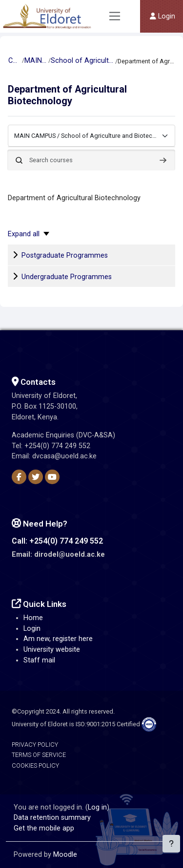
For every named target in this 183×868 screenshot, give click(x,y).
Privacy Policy (35, 745)
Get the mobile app (44, 828)
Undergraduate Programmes (67, 277)
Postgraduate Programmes (65, 255)
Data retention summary (52, 818)
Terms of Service (39, 755)
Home (33, 618)
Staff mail (39, 660)
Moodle (65, 855)
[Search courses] (91, 160)
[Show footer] (171, 844)
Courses (15, 61)
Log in (97, 807)
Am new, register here (58, 639)
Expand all (24, 234)
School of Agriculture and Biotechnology (82, 61)
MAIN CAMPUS (36, 61)
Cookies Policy (35, 765)
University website (52, 650)
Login (32, 629)
